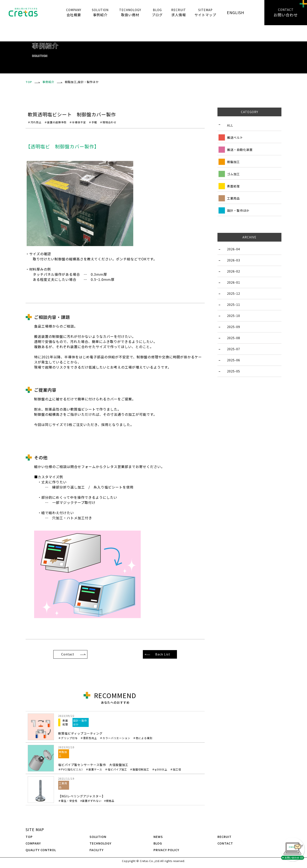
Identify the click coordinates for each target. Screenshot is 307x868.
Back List (163, 654)
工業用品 (233, 198)
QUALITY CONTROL (41, 850)
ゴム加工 (233, 174)
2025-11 (234, 305)
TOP (29, 837)
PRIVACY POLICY (166, 850)
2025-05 (234, 371)
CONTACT (225, 843)
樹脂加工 (233, 162)
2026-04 (234, 249)
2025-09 (234, 327)
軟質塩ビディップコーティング (130, 736)
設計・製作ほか (238, 210)
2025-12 (234, 293)
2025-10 (234, 316)
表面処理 (233, 186)
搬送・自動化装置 (240, 149)
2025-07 (234, 349)
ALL (230, 125)
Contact (68, 654)
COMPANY (33, 843)
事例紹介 (48, 82)
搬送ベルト (235, 137)
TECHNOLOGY (101, 843)
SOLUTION (98, 837)
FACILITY (97, 850)
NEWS (158, 837)
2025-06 (234, 360)
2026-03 (234, 260)
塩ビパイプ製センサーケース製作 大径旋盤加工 (130, 767)
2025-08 (234, 338)
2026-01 (234, 282)
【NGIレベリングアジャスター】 (86, 798)
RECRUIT (224, 837)
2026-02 (234, 271)
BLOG (158, 843)
